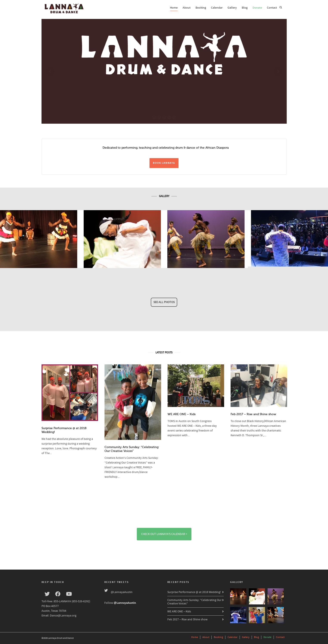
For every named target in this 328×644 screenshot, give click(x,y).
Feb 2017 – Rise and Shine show (253, 414)
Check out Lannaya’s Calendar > (164, 534)
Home (174, 8)
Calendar (217, 8)
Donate (257, 8)
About (187, 8)
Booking (201, 8)
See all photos (164, 302)
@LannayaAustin (122, 592)
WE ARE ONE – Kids (182, 414)
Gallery (232, 8)
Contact (272, 8)
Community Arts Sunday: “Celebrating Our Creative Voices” (194, 602)
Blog (245, 8)
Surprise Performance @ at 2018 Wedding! (194, 592)
